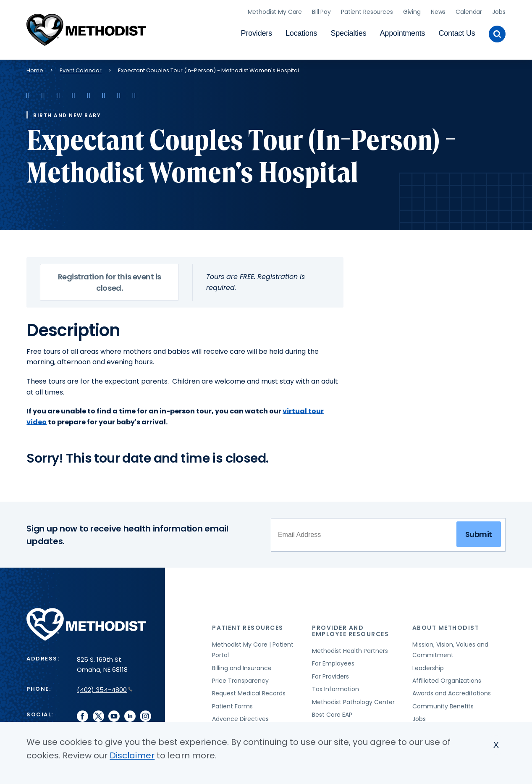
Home (35, 67)
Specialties (348, 32)
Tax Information (335, 687)
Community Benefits (443, 703)
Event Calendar (81, 67)
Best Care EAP (332, 712)
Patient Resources (367, 11)
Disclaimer (132, 755)
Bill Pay (321, 11)
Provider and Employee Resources (350, 628)
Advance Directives (240, 716)
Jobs (499, 11)
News (438, 11)
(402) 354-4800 (105, 687)
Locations (301, 32)
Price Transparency (240, 678)
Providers (257, 32)
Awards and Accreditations (452, 691)
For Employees (333, 661)
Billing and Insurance (242, 665)
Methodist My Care (275, 11)
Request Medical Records (249, 691)
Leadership (428, 665)
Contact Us (457, 32)
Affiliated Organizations (447, 678)
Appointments (403, 32)
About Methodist (446, 625)
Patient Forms (232, 703)
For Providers (330, 674)
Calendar (469, 11)
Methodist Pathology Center (353, 699)
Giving (412, 11)
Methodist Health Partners (350, 648)
